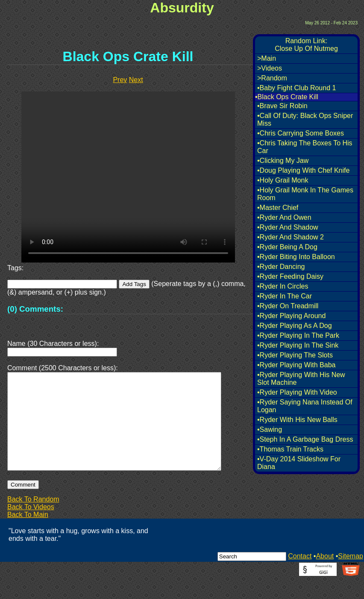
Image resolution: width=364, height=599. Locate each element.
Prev (120, 80)
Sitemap (351, 577)
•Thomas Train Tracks (290, 449)
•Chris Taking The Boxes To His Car (305, 147)
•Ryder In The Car (285, 296)
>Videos (270, 68)
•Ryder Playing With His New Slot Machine (301, 379)
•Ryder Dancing (281, 267)
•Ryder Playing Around (291, 316)
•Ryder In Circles (283, 286)
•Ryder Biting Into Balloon (296, 257)
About (325, 577)
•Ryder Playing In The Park (298, 335)
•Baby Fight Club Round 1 (296, 88)
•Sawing (270, 429)
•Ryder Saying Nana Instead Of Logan (305, 406)
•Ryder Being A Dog (287, 247)
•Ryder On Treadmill (288, 306)
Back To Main (28, 535)
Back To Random (33, 520)
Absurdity (182, 8)
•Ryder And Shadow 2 (291, 237)
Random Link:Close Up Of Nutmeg (306, 45)
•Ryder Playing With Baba (296, 365)
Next (136, 80)
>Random (272, 78)
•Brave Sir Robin (282, 106)
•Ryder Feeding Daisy (290, 276)
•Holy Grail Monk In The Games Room (305, 194)
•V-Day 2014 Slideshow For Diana (299, 463)
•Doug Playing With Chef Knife (303, 170)
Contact (300, 577)
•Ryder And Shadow (288, 227)
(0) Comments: (35, 309)
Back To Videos (31, 527)
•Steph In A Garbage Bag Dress (305, 439)
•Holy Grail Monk (283, 180)
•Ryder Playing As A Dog (295, 326)
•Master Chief (278, 208)
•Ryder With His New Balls (297, 420)
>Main (267, 58)
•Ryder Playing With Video (297, 392)
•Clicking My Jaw (283, 161)
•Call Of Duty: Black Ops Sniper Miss (305, 120)
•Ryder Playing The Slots (295, 355)
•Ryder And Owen (284, 217)
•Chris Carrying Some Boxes (301, 133)
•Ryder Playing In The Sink (298, 345)
